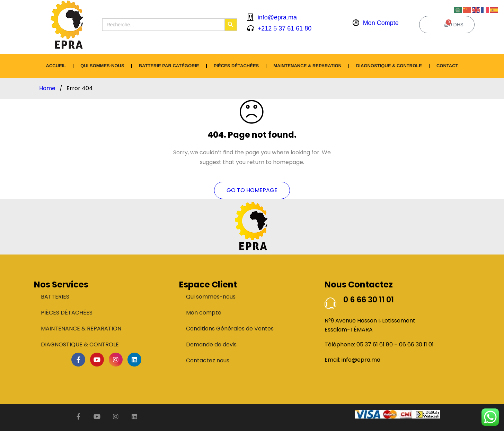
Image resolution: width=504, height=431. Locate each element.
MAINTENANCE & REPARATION (307, 66)
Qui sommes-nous (102, 66)
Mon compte (204, 313)
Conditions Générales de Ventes (230, 329)
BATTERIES (55, 297)
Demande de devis (211, 344)
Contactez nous (208, 360)
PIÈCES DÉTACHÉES (236, 66)
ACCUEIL (56, 66)
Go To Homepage (252, 190)
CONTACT (447, 66)
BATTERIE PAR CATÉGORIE (169, 66)
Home (47, 88)
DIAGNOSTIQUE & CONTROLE (389, 66)
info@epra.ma (361, 360)
